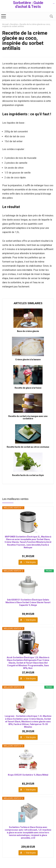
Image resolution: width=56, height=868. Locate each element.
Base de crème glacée (28, 331)
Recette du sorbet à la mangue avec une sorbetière (28, 417)
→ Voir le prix (30, 562)
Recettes (14, 24)
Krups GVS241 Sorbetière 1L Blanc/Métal (28, 775)
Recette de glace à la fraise (28, 388)
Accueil (5, 24)
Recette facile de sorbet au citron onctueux (28, 447)
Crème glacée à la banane (28, 360)
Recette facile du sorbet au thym (28, 475)
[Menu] (4, 16)
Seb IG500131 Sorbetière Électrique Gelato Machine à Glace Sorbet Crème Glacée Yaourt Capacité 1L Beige (28, 602)
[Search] (51, 16)
